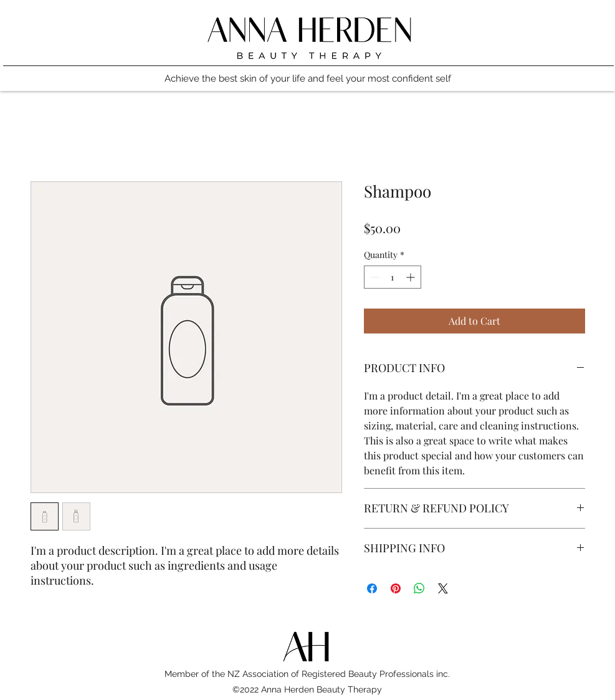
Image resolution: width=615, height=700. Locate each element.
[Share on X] (443, 588)
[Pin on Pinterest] (396, 588)
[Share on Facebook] (372, 588)
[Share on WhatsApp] (419, 588)
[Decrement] (374, 277)
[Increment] (412, 277)
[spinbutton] (393, 277)
